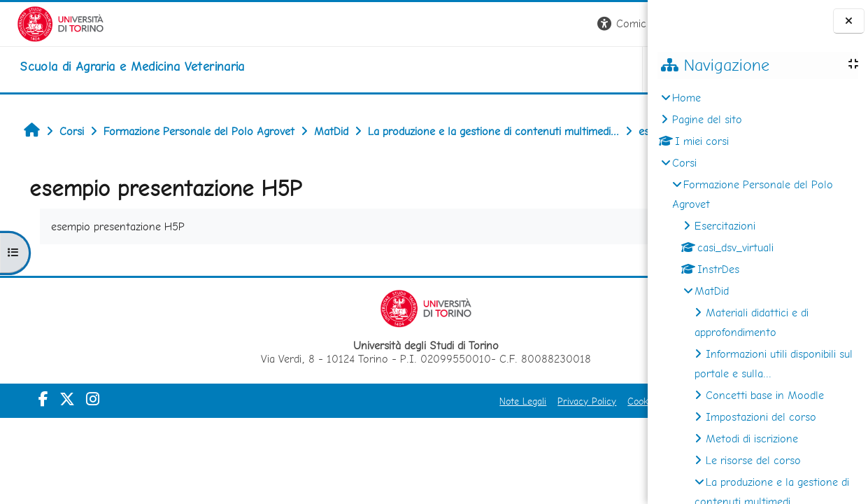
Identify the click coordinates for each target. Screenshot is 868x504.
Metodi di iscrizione (752, 439)
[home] (115, 66)
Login (624, 23)
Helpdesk (563, 69)
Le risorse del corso (753, 460)
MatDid (712, 291)
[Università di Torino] (44, 23)
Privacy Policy (399, 432)
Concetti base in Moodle (765, 395)
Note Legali (335, 432)
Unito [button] (484, 69)
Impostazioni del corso (761, 417)
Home (686, 98)
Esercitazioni (725, 226)
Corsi (684, 163)
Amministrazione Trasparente (569, 432)
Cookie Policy (468, 432)
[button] (453, 24)
